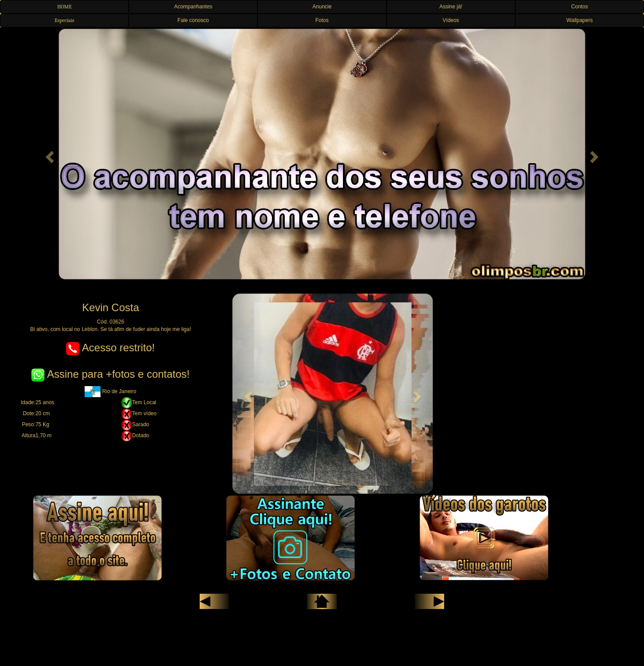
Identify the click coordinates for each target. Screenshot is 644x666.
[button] (48, 154)
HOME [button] (65, 7)
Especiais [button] (65, 20)
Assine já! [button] (451, 7)
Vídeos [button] (451, 20)
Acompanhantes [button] (193, 7)
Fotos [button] (322, 20)
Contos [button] (580, 7)
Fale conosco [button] (193, 20)
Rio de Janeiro (110, 391)
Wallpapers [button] (580, 20)
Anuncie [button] (322, 7)
